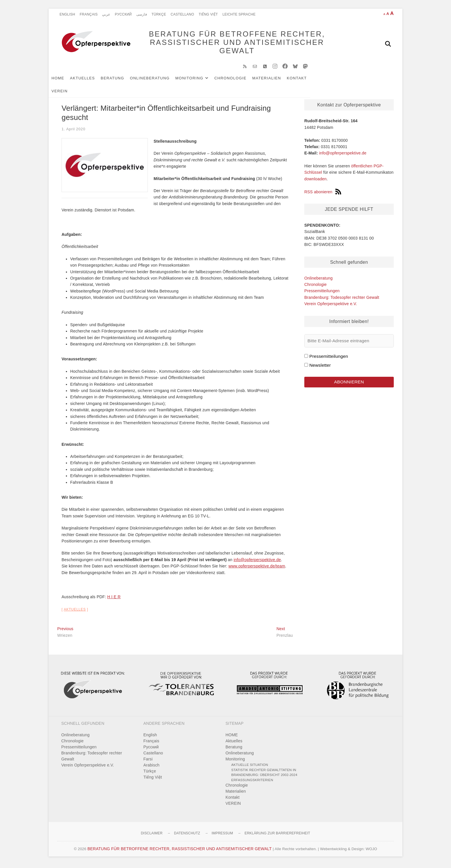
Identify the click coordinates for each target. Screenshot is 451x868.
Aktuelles (91, 81)
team (280, 569)
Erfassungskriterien (252, 783)
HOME (66, 81)
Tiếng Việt (208, 14)
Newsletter (320, 368)
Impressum (222, 836)
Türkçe (159, 14)
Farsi (148, 762)
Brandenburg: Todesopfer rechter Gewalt (342, 300)
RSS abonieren (323, 195)
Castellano (182, 14)
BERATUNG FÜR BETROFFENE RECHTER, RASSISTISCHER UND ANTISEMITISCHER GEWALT (229, 44)
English (67, 14)
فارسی (142, 14)
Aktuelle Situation (250, 767)
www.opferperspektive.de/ (252, 569)
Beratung (121, 81)
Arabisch (152, 768)
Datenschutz (187, 836)
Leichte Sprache (239, 14)
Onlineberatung (158, 81)
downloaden (316, 182)
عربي (106, 14)
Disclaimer (152, 836)
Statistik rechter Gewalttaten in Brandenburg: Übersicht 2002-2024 (264, 775)
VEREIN (329, 81)
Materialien (275, 81)
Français (89, 14)
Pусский (123, 14)
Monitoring (198, 81)
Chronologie (239, 81)
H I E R (114, 600)
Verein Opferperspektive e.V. (331, 307)
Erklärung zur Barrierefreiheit (277, 836)
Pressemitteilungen (322, 294)
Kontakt (305, 81)
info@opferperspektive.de (257, 563)
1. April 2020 (73, 132)
